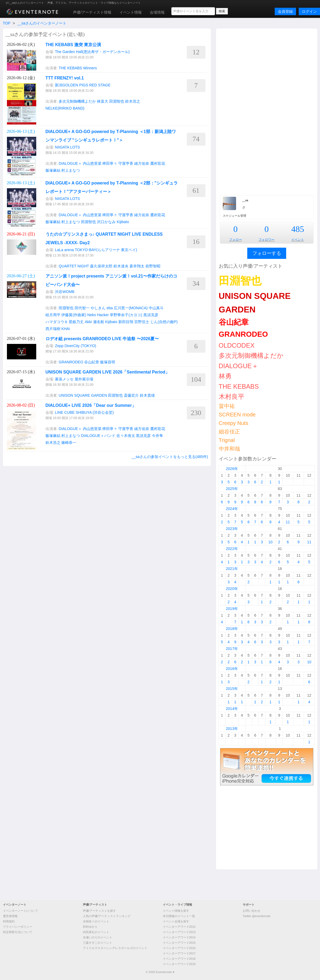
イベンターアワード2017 (179, 953)
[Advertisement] (267, 111)
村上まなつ (71, 170)
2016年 (232, 669)
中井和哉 (229, 449)
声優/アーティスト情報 (92, 12)
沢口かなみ (106, 222)
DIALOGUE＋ (70, 163)
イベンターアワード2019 (179, 964)
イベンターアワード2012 (179, 927)
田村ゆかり (90, 927)
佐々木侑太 (126, 436)
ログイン (309, 11)
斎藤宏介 (131, 395)
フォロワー (266, 240)
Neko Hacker (98, 315)
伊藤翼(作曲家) (74, 315)
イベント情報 (131, 12)
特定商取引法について (18, 932)
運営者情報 (10, 916)
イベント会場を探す (176, 921)
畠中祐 (227, 406)
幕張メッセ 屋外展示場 (74, 379)
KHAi (66, 329)
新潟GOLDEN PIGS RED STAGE (83, 85)
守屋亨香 (126, 163)
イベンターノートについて (21, 911)
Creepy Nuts (234, 423)
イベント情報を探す (176, 911)
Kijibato (123, 222)
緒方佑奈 (142, 163)
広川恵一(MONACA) (131, 308)
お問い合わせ (252, 911)
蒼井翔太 (137, 266)
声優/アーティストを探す (99, 911)
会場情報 (157, 12)
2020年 (232, 589)
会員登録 (285, 11)
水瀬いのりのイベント (98, 937)
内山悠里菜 (92, 163)
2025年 (232, 489)
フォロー (236, 240)
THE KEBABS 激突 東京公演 (73, 45)
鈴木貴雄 (147, 395)
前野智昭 (153, 266)
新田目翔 (126, 322)
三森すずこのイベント (98, 943)
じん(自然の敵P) (164, 322)
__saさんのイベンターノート (42, 23)
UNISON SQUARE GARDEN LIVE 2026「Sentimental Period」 (108, 372)
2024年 (232, 509)
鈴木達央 (121, 266)
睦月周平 (53, 315)
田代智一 (82, 308)
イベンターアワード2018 (179, 959)
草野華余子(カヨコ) (126, 315)
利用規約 (9, 921)
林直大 (103, 101)
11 (288, 522)
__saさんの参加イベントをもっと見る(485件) (170, 457)
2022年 (232, 549)
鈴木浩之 (133, 101)
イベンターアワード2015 (179, 943)
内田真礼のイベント (96, 932)
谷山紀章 (92, 362)
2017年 (232, 649)
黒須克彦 (151, 315)
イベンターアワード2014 (179, 937)
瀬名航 (99, 322)
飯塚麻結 (53, 170)
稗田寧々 (110, 163)
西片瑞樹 (53, 329)
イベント (298, 240)
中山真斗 (156, 308)
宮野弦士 (142, 322)
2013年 (232, 729)
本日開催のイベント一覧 (179, 916)
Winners (90, 68)
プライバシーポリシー (18, 927)
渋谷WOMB (65, 292)
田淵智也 (117, 101)
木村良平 (232, 397)
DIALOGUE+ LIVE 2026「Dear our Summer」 (91, 405)
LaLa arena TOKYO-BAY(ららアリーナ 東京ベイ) (96, 250)
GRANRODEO (71, 362)
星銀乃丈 (76, 322)
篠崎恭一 (69, 443)
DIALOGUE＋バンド (98, 436)
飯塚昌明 (108, 362)
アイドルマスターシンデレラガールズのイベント (115, 948)
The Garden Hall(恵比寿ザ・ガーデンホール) (92, 52)
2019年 (232, 609)
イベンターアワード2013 (179, 932)
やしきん (98, 308)
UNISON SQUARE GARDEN (83, 395)
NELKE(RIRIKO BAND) (65, 108)
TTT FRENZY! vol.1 (65, 78)
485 (298, 229)
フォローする (267, 253)
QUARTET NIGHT (74, 266)
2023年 (232, 529)
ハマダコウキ (57, 322)
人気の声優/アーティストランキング (107, 916)
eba (110, 308)
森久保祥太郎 (101, 266)
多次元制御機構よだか (77, 101)
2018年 (232, 629)
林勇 (225, 376)
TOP (7, 23)
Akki (88, 322)
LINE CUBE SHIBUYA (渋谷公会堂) (84, 412)
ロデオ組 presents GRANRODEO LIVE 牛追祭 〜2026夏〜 (102, 339)
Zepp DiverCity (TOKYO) (76, 346)
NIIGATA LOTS (67, 147)
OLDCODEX (237, 345)
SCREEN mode (237, 415)
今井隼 (157, 436)
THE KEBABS (70, 68)
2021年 (232, 569)
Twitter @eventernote (257, 916)
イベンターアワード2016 (179, 948)
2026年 (232, 469)
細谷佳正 (229, 432)
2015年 (232, 689)
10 (270, 542)
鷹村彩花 (158, 163)
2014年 (232, 709)
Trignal (227, 440)
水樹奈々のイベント (96, 921)
